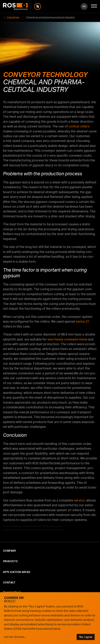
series (82, 321)
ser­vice (79, 500)
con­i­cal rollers (79, 126)
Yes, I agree (86, 637)
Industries (13, 17)
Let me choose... (15, 637)
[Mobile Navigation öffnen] (94, 6)
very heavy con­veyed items (67, 339)
